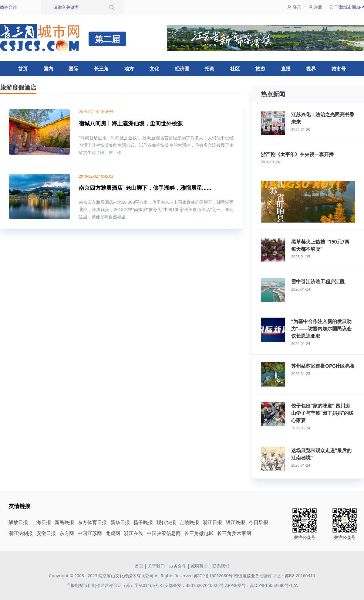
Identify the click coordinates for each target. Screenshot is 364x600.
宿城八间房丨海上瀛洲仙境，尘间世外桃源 (131, 123)
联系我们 (221, 566)
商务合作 (8, 7)
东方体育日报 (92, 522)
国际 (73, 69)
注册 (315, 7)
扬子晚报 (143, 522)
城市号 (339, 69)
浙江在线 (133, 533)
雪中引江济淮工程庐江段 (318, 281)
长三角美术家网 (234, 533)
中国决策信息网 (164, 533)
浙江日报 (212, 522)
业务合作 (178, 566)
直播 (286, 69)
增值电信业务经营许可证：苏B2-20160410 (275, 576)
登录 (294, 7)
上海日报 (41, 522)
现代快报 (166, 522)
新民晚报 (64, 522)
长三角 (101, 69)
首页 (23, 69)
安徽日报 (46, 533)
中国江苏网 (90, 533)
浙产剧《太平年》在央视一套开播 (297, 154)
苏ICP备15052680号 (213, 576)
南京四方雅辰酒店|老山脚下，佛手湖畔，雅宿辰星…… (145, 188)
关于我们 (156, 566)
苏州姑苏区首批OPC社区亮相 (323, 366)
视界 (311, 69)
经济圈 (182, 69)
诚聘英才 (199, 566)
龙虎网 (113, 533)
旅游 (260, 69)
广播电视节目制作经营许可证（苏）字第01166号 (113, 585)
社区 (235, 69)
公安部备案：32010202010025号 (193, 585)
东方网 (67, 533)
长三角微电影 (199, 533)
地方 (129, 69)
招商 (210, 69)
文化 (154, 69)
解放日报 (18, 522)
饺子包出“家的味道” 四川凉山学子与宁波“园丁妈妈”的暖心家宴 (322, 413)
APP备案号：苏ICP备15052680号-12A (261, 585)
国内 (48, 69)
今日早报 (258, 522)
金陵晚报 (189, 522)
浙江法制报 (21, 533)
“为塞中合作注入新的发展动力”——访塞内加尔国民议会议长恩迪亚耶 (321, 329)
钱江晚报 (235, 522)
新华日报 (120, 522)
